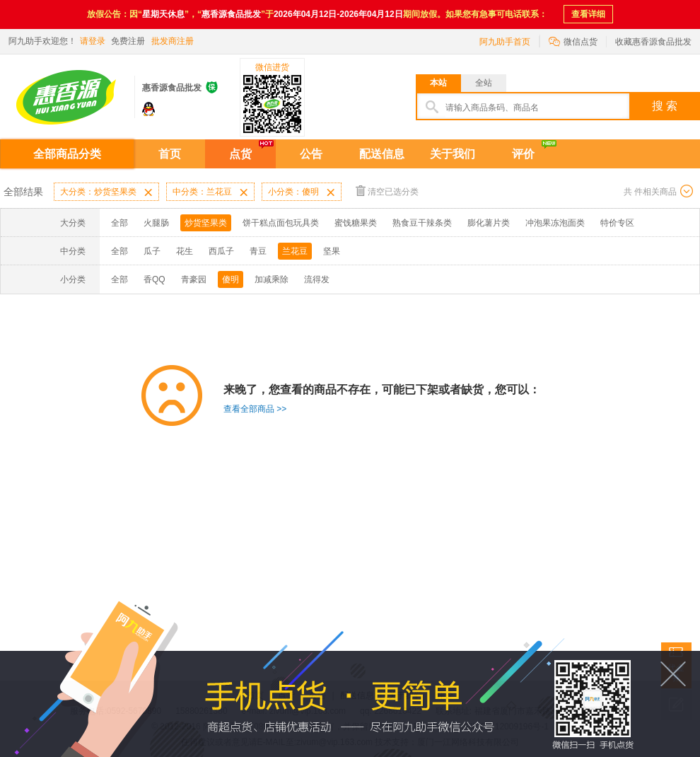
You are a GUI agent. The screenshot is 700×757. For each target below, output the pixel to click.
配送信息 (382, 154)
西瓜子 (221, 251)
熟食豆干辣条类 (422, 223)
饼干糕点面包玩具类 (281, 223)
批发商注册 (173, 41)
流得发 (317, 279)
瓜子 (152, 251)
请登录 (93, 41)
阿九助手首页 (505, 42)
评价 (523, 154)
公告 (311, 154)
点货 (240, 154)
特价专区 (617, 223)
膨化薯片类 (489, 223)
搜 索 (665, 106)
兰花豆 (295, 251)
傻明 (231, 279)
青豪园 (194, 279)
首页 (170, 154)
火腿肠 (156, 223)
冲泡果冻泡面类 (555, 223)
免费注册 (128, 41)
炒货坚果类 (206, 223)
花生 (185, 251)
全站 (484, 83)
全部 (119, 223)
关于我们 (453, 154)
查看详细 (588, 14)
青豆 (258, 251)
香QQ (154, 279)
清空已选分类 (387, 191)
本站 (438, 83)
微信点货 (573, 41)
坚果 (332, 251)
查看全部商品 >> (255, 409)
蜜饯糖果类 (356, 223)
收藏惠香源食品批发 (653, 42)
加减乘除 (272, 279)
